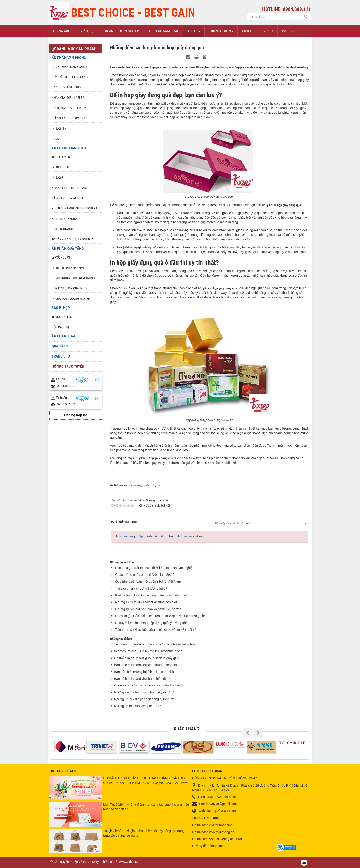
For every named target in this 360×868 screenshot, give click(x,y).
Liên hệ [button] (248, 31)
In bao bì (58, 178)
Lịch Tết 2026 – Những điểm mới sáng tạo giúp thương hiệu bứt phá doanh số (146, 807)
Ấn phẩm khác (64, 336)
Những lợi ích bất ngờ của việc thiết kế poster (148, 609)
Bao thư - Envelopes (66, 87)
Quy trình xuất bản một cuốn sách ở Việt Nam (148, 581)
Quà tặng (60, 346)
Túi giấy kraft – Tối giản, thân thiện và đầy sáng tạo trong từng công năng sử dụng (144, 833)
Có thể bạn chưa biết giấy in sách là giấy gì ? (146, 658)
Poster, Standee (63, 229)
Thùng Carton (62, 317)
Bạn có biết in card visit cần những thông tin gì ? (149, 665)
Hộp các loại (61, 327)
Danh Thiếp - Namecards (69, 67)
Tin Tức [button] (194, 31)
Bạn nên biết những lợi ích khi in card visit (144, 672)
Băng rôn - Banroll (66, 219)
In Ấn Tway (91, 862)
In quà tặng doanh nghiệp (71, 299)
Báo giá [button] (288, 31)
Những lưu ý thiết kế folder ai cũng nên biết (146, 602)
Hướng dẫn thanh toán (208, 846)
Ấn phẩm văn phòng (69, 58)
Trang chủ (61, 356)
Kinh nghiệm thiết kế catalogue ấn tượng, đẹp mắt (151, 595)
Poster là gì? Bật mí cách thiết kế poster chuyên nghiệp (155, 568)
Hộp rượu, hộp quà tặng (69, 288)
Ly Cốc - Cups (61, 257)
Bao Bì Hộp (61, 308)
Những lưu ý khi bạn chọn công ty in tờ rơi (144, 699)
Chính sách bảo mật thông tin (213, 832)
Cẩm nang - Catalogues (69, 198)
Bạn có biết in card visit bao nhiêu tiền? (142, 679)
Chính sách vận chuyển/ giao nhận (217, 839)
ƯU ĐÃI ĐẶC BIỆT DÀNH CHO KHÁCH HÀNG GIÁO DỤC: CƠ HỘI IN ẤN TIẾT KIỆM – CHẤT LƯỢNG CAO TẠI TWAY (146, 780)
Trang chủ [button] (61, 31)
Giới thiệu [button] (88, 31)
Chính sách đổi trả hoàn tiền (212, 825)
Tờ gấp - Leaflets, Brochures (73, 239)
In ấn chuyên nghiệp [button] (122, 31)
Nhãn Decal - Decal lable (70, 188)
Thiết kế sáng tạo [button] (163, 31)
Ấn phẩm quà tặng (68, 248)
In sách (57, 139)
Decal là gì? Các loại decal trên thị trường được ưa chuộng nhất (161, 616)
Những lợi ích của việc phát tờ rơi (138, 706)
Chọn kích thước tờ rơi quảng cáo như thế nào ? (149, 685)
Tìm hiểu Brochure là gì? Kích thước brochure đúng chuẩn (156, 644)
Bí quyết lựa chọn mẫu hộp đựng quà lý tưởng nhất (152, 623)
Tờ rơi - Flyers (62, 157)
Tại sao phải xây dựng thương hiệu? (141, 588)
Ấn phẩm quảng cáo (69, 148)
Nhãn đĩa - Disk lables (68, 98)
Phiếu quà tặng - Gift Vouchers (74, 208)
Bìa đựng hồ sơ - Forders (69, 108)
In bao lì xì (60, 129)
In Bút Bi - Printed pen (68, 268)
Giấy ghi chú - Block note (70, 118)
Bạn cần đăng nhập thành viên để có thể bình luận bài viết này (159, 536)
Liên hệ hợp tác (76, 415)
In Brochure (61, 167)
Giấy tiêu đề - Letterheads (70, 77)
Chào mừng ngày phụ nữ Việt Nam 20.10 (145, 575)
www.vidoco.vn (130, 862)
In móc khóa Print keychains (73, 278)
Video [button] (268, 31)
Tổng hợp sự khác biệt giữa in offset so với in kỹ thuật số (156, 630)
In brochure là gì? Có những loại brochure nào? (148, 651)
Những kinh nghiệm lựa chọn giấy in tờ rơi (144, 692)
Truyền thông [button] (221, 31)
